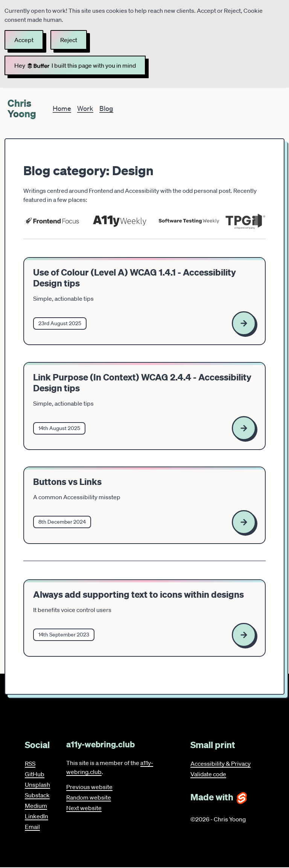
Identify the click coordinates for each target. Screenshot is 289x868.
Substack (37, 795)
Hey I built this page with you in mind (75, 65)
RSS (30, 763)
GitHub (35, 774)
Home (62, 108)
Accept (24, 40)
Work (85, 108)
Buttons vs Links (67, 482)
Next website (84, 808)
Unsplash (37, 785)
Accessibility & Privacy (221, 763)
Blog (106, 108)
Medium (36, 806)
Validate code (208, 774)
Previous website (89, 787)
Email (32, 827)
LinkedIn (37, 816)
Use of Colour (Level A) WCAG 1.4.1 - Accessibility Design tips (135, 278)
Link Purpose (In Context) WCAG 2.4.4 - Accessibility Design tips (142, 383)
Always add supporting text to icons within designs (138, 595)
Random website (89, 797)
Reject (69, 40)
